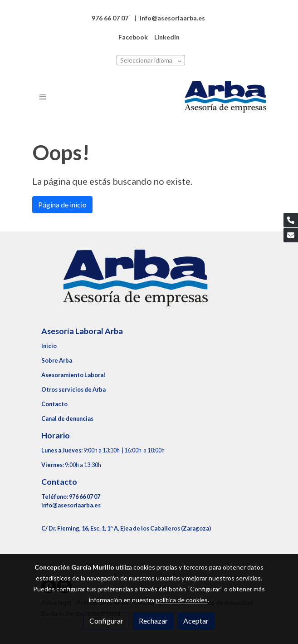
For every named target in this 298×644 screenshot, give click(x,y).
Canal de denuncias (67, 418)
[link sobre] (149, 283)
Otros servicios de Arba (73, 389)
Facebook (133, 37)
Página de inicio (62, 204)
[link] (225, 97)
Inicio (49, 346)
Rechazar (153, 621)
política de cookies (182, 600)
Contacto (54, 404)
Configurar (106, 621)
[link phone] (291, 220)
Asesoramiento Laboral (73, 375)
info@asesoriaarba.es (71, 505)
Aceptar (196, 621)
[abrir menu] (43, 97)
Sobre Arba (57, 360)
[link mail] (291, 235)
